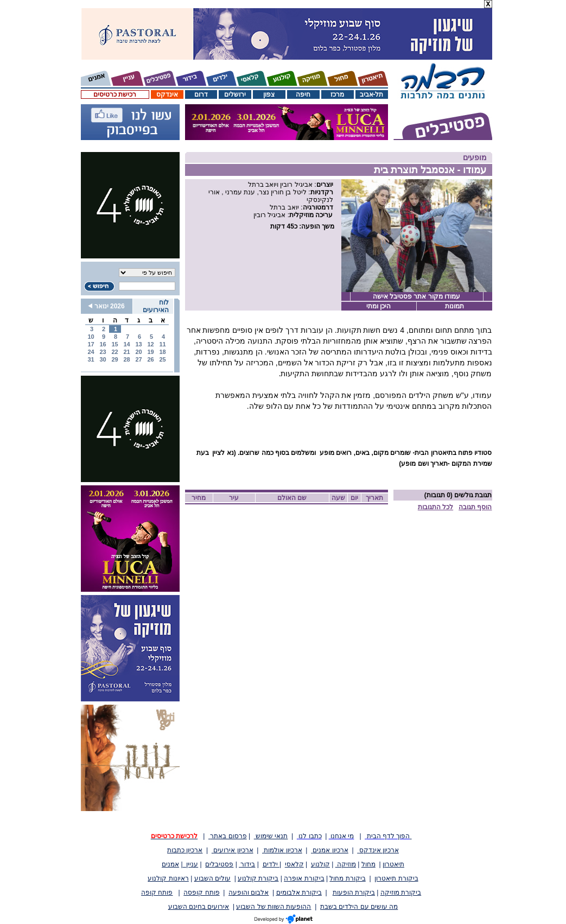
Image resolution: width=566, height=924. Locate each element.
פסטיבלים (219, 864)
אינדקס (167, 94)
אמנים (170, 864)
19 (150, 352)
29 (115, 359)
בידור (247, 864)
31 (91, 359)
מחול (368, 864)
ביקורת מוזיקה (401, 893)
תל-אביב (372, 94)
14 (126, 344)
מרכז (337, 94)
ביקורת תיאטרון (396, 878)
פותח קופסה (201, 893)
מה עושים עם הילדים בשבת (359, 907)
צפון (269, 94)
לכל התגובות (435, 507)
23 (103, 352)
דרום (201, 94)
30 (103, 359)
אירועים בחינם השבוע (199, 907)
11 (162, 344)
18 (162, 352)
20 (138, 352)
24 (91, 352)
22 (115, 352)
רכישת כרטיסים (115, 94)
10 (91, 337)
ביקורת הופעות (354, 893)
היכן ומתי (379, 306)
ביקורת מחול (347, 878)
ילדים (271, 864)
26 (150, 359)
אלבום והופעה (249, 893)
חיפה (303, 94)
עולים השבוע (212, 878)
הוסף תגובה (475, 507)
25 (162, 359)
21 (126, 352)
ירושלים (235, 94)
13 (138, 344)
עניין (191, 864)
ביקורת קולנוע (258, 878)
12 (150, 344)
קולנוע (320, 864)
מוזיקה (346, 864)
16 (103, 344)
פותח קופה (157, 893)
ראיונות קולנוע (168, 878)
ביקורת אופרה (304, 878)
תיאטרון (393, 864)
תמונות (454, 306)
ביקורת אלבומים (299, 893)
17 (91, 344)
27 (138, 359)
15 (115, 344)
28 (126, 359)
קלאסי (294, 864)
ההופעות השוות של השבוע (274, 907)
